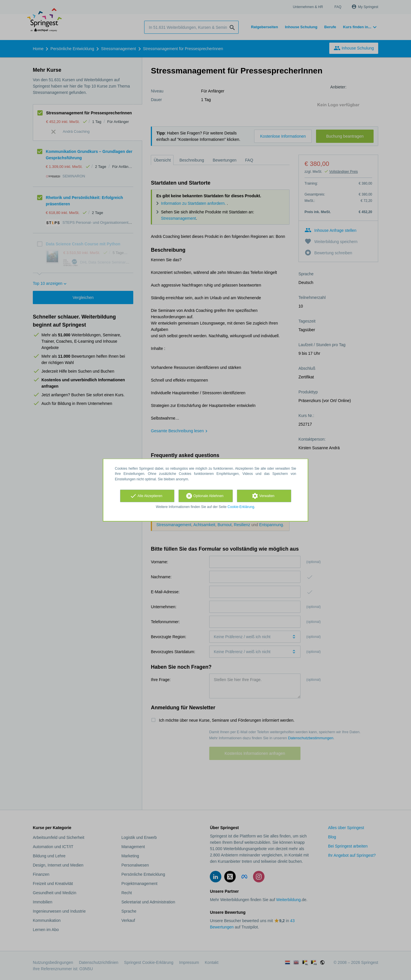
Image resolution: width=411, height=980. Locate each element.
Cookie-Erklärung (241, 507)
